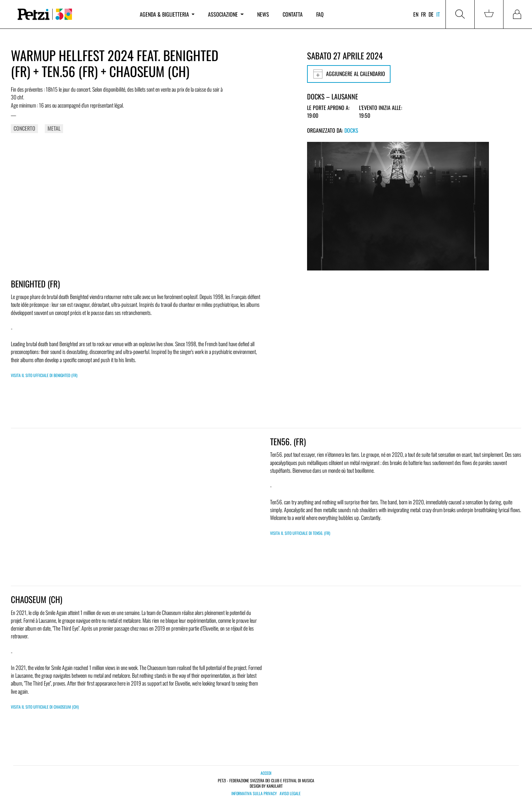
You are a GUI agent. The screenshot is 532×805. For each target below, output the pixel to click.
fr (423, 14)
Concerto (24, 128)
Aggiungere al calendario (349, 74)
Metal (54, 128)
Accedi (266, 773)
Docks (351, 130)
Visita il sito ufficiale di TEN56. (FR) (300, 533)
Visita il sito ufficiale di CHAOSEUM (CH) (45, 707)
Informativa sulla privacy (254, 793)
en (416, 14)
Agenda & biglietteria (167, 14)
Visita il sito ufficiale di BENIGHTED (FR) (44, 375)
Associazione (226, 14)
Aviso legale (290, 793)
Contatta (293, 14)
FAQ (320, 14)
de (431, 14)
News (263, 14)
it (438, 14)
